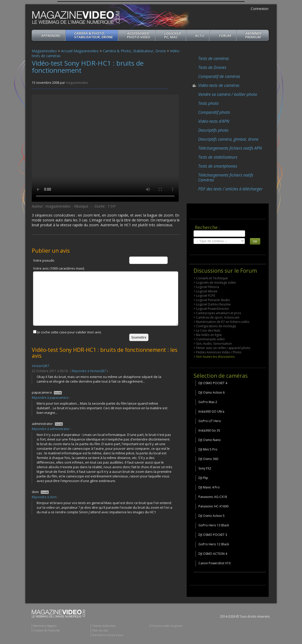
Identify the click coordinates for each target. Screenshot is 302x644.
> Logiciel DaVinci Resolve (212, 304)
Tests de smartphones (218, 166)
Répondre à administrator (51, 429)
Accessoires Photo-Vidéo (138, 35)
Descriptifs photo (213, 130)
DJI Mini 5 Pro (208, 449)
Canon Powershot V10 (214, 563)
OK (255, 241)
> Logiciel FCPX (204, 296)
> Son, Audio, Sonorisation (213, 344)
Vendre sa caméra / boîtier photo (228, 94)
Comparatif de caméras (219, 76)
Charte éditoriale (104, 626)
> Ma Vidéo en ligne (208, 335)
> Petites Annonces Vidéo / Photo (218, 352)
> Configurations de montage (215, 326)
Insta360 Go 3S (209, 430)
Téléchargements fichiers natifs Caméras (226, 177)
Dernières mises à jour (108, 635)
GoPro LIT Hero (210, 421)
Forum (225, 35)
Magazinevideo (44, 51)
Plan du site (100, 630)
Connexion (260, 9)
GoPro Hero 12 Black (214, 544)
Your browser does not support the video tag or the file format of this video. (105, 148)
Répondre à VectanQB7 (89, 371)
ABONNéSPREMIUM (253, 35)
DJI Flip (203, 478)
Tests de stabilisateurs (218, 157)
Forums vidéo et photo (167, 626)
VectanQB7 (40, 366)
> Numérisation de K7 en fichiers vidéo (222, 322)
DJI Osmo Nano (210, 440)
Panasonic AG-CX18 (213, 497)
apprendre (51, 35)
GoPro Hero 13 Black (214, 525)
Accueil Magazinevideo (80, 51)
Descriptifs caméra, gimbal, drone (228, 139)
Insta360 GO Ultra (211, 411)
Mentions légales (45, 626)
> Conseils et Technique (211, 278)
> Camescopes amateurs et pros (217, 313)
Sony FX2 (205, 468)
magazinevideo (77, 83)
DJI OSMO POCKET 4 (213, 383)
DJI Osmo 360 (208, 459)
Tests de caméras (214, 58)
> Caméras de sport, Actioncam (217, 317)
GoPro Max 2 (208, 402)
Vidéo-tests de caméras (219, 85)
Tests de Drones (212, 67)
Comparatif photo (214, 112)
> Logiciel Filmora (206, 287)
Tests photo (208, 103)
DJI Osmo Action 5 (212, 516)
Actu (199, 35)
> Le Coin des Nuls (207, 330)
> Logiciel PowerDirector (211, 309)
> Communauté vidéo (209, 339)
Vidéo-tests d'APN (214, 121)
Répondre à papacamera (50, 398)
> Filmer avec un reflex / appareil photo (222, 348)
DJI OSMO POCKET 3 (213, 535)
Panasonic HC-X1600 (213, 506)
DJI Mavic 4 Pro (209, 487)
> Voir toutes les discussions (214, 357)
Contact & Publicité (47, 630)
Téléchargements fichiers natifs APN (230, 148)
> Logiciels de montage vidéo (215, 283)
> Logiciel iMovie (205, 291)
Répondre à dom (44, 497)
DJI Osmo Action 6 (212, 392)
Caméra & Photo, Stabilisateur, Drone (93, 35)
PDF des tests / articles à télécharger (230, 189)
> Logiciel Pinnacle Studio (212, 300)
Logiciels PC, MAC (172, 35)
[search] (219, 234)
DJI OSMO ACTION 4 (213, 554)
